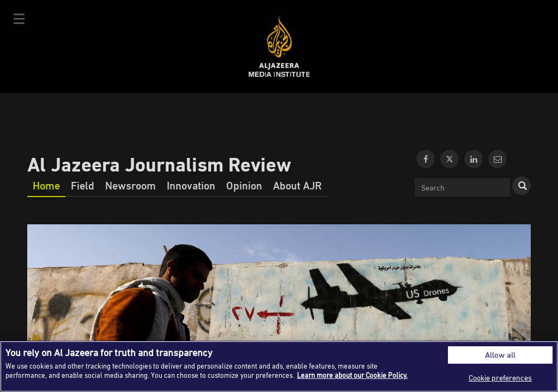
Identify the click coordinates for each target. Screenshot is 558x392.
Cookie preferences (500, 378)
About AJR (297, 185)
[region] (279, 366)
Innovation (191, 185)
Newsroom (131, 185)
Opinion (244, 185)
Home (46, 185)
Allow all (500, 355)
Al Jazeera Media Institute (279, 47)
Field (83, 185)
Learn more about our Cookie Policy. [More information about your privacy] (352, 375)
